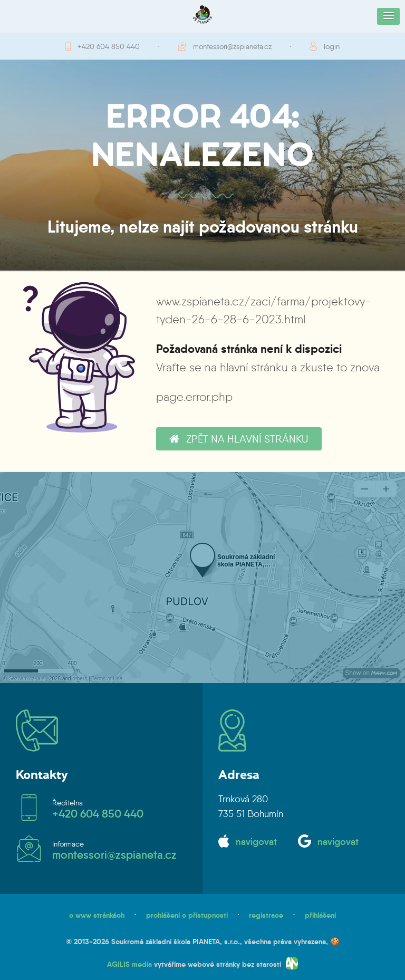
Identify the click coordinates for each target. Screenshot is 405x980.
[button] (388, 16)
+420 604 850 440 (109, 46)
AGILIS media (129, 964)
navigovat (256, 842)
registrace (266, 915)
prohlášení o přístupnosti (187, 915)
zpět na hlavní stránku (239, 439)
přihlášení (320, 915)
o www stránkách (97, 915)
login (332, 46)
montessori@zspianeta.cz (232, 46)
